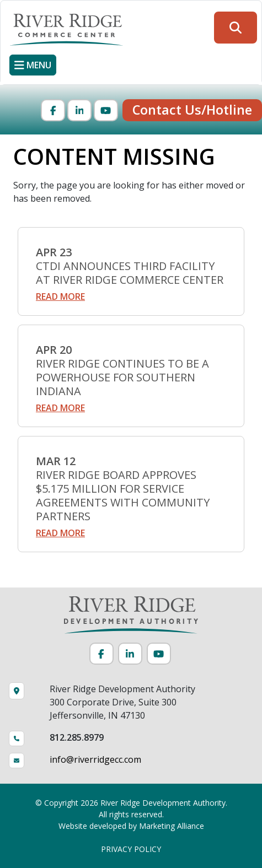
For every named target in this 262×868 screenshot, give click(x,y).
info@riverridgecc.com (95, 759)
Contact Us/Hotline (192, 110)
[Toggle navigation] (33, 65)
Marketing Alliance (172, 826)
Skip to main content (0, 10)
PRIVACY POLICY (131, 849)
